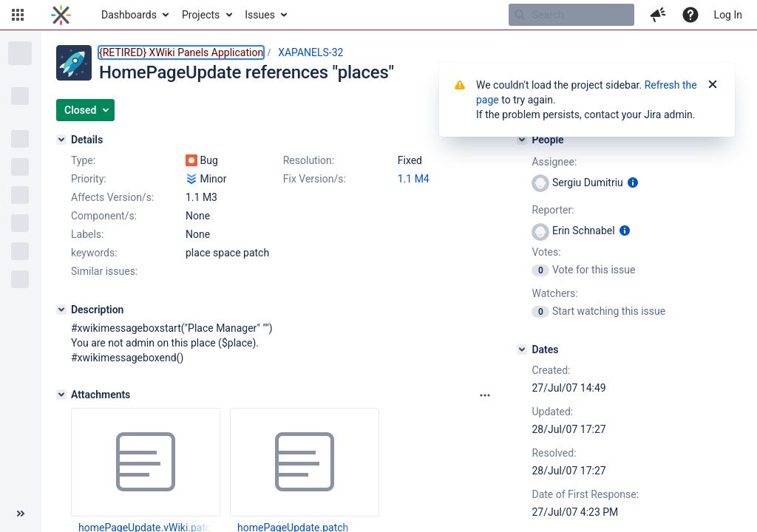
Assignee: (554, 162)
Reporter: (553, 210)
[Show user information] (633, 183)
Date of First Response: (585, 494)
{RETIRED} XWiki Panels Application (181, 52)
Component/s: (104, 216)
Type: (83, 160)
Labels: (87, 234)
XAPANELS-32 (310, 52)
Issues (260, 15)
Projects (201, 15)
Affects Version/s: (112, 197)
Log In (728, 15)
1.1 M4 (414, 179)
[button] (18, 15)
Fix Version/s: (315, 179)
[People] (522, 140)
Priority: (89, 179)
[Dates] (522, 349)
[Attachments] (61, 395)
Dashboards (129, 15)
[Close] (713, 85)
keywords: (94, 253)
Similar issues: (104, 271)
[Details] (61, 140)
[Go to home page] (61, 15)
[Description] (61, 310)
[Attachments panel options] (485, 395)
